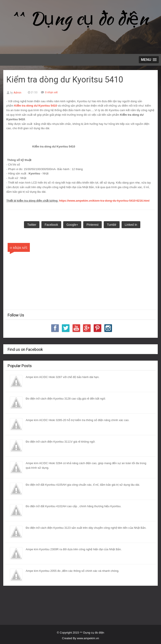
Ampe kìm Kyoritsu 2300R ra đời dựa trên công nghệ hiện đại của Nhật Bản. (74, 549)
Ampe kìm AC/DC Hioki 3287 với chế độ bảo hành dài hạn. (63, 377)
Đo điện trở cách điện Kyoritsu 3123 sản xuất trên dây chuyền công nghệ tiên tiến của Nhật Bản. (86, 528)
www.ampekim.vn (88, 638)
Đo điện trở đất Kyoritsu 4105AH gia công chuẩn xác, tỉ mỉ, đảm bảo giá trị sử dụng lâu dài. (83, 485)
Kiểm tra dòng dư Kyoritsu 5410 (36, 106)
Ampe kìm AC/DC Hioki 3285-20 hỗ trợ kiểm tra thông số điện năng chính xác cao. (78, 420)
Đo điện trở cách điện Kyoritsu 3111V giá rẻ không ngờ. (61, 442)
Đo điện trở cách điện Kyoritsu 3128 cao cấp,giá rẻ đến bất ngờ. (66, 399)
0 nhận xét (51, 92)
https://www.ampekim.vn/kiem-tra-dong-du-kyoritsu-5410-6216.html (104, 201)
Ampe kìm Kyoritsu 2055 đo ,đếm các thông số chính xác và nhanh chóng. (72, 571)
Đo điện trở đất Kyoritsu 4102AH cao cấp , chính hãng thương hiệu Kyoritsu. (74, 506)
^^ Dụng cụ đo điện (81, 18)
